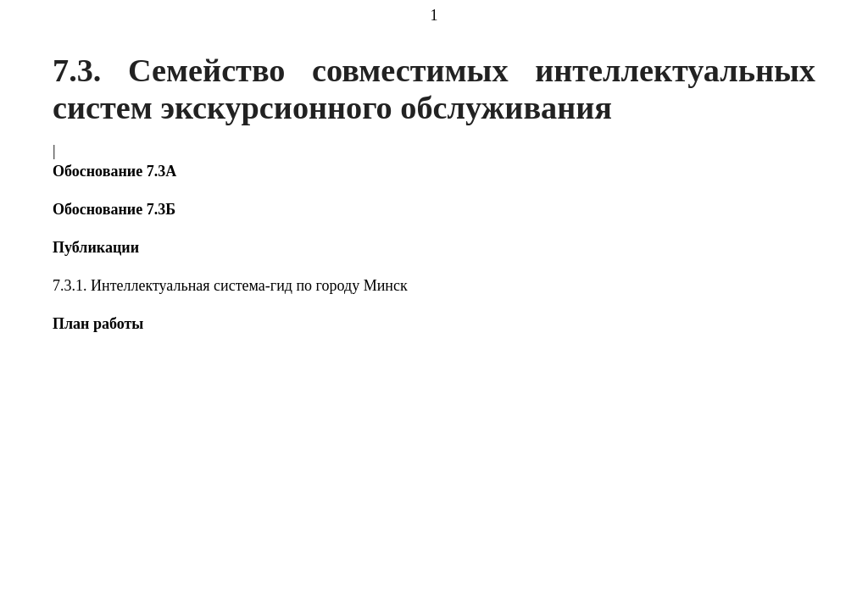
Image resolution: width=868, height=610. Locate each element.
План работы (98, 324)
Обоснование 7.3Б (114, 209)
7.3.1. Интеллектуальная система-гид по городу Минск (230, 286)
